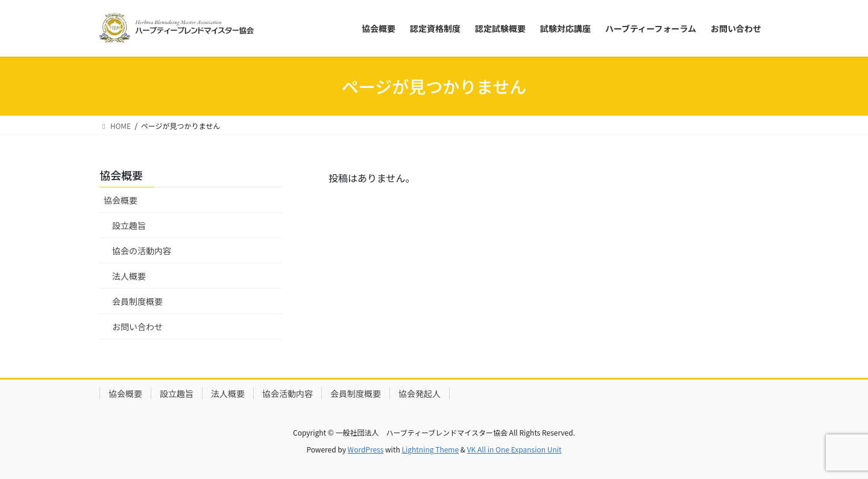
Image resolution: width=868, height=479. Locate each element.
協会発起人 (420, 393)
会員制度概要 (137, 301)
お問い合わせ (137, 327)
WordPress (366, 449)
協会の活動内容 (142, 251)
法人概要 (129, 276)
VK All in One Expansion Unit (514, 449)
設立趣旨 (129, 225)
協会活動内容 (288, 393)
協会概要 (121, 200)
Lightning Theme (430, 449)
